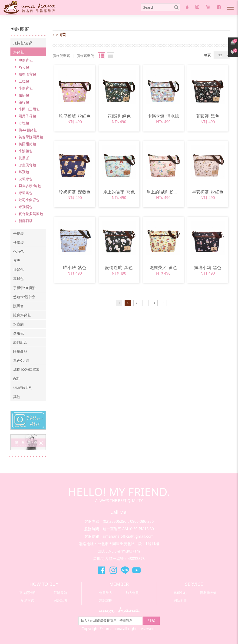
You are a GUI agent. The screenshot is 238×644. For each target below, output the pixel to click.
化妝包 (18, 251)
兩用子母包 (27, 116)
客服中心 (180, 593)
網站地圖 (180, 600)
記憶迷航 (119, 267)
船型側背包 (27, 74)
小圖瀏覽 (111, 56)
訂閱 (152, 620)
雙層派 (24, 158)
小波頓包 (26, 151)
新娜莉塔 (26, 221)
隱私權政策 (208, 593)
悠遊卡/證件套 (24, 297)
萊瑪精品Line (125, 570)
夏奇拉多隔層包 (31, 214)
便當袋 (18, 242)
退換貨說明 (27, 593)
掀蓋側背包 (27, 165)
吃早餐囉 (75, 116)
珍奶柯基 (75, 192)
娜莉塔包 (26, 193)
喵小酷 (75, 267)
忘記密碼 (106, 600)
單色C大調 (21, 360)
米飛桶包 (26, 207)
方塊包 (24, 123)
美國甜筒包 (27, 144)
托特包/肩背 (23, 43)
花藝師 (119, 116)
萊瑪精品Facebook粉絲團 (102, 570)
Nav (230, 8)
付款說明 (60, 600)
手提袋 (18, 233)
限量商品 (20, 351)
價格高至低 (85, 56)
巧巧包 (24, 67)
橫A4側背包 (28, 130)
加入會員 (132, 593)
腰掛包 (24, 95)
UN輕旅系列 (23, 388)
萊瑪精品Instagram (113, 570)
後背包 (18, 270)
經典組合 (20, 342)
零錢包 (18, 279)
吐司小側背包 (29, 200)
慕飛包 (24, 172)
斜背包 (18, 52)
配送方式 (27, 600)
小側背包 (26, 88)
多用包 (18, 333)
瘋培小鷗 (208, 267)
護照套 (18, 306)
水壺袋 (18, 324)
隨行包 (24, 102)
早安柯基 (208, 192)
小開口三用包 (29, 109)
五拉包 (24, 81)
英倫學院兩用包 (31, 137)
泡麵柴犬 (163, 267)
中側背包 (26, 60)
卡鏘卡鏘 (163, 116)
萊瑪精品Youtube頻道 (136, 570)
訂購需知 (60, 593)
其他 (17, 397)
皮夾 (17, 260)
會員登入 (106, 593)
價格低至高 (61, 56)
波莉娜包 (26, 179)
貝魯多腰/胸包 (30, 186)
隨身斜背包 (22, 315)
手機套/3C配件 (25, 288)
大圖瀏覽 (101, 56)
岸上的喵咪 (119, 192)
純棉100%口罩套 (26, 369)
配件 (17, 378)
